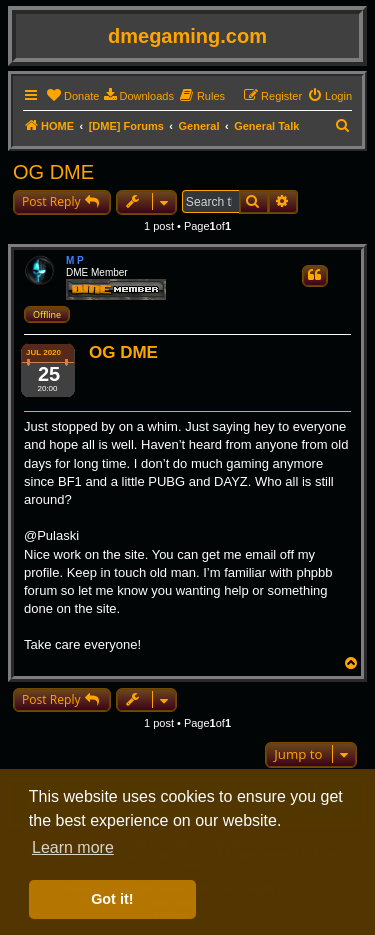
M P (75, 260)
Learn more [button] (73, 847)
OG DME (53, 172)
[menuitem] (72, 96)
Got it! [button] (112, 899)
